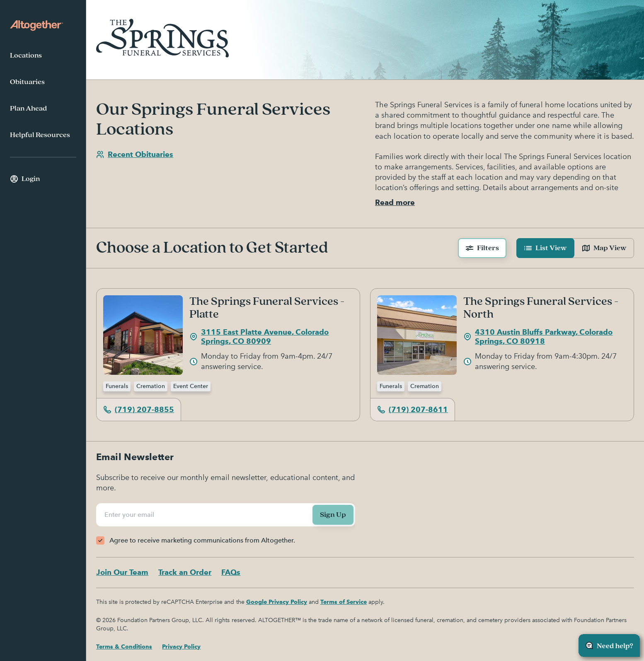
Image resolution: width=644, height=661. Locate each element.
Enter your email (131, 515)
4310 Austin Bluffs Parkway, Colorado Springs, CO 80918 (538, 337)
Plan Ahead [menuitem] (28, 109)
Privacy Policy (181, 647)
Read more (395, 202)
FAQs (231, 572)
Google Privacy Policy (277, 602)
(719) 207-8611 (413, 409)
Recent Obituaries (135, 154)
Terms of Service (344, 602)
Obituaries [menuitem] (27, 82)
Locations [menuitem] (26, 55)
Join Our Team (122, 572)
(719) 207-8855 (139, 409)
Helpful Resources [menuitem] (40, 135)
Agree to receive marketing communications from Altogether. (202, 540)
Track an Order (185, 572)
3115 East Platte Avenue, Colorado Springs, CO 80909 (259, 337)
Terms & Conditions (124, 647)
